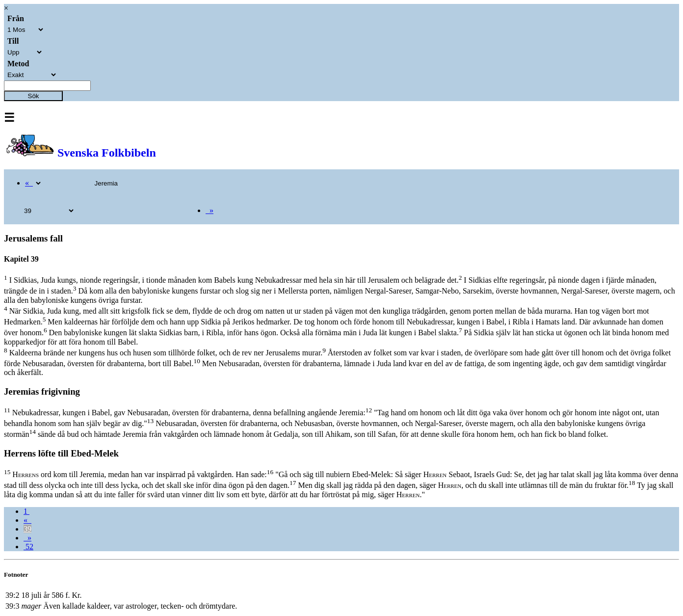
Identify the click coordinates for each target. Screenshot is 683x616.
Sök (34, 96)
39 (27, 529)
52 (28, 547)
